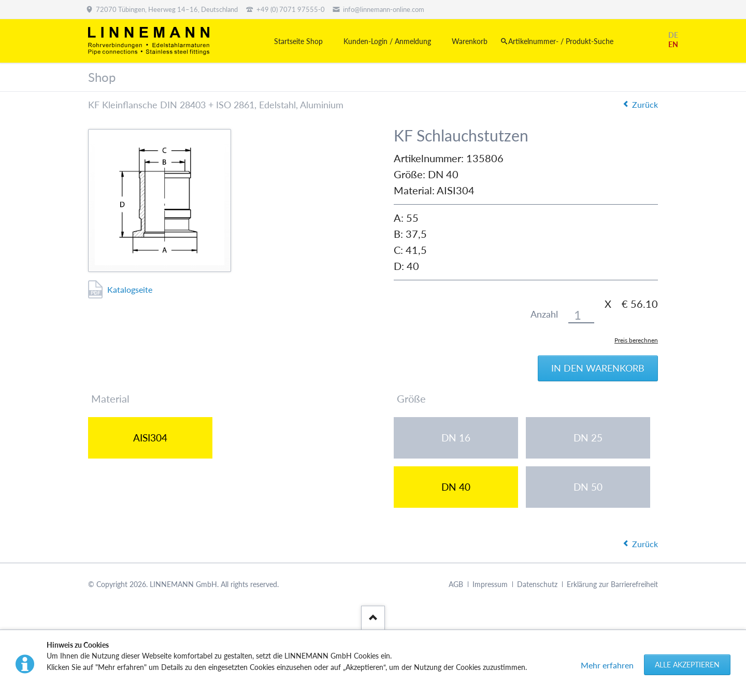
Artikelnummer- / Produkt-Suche (561, 41)
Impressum (490, 584)
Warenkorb (470, 41)
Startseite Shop (298, 41)
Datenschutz (537, 584)
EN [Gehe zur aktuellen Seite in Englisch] (673, 44)
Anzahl (544, 314)
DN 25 (588, 438)
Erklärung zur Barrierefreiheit (612, 584)
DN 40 (456, 487)
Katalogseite (130, 289)
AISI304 (150, 438)
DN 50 (588, 487)
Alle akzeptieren (687, 665)
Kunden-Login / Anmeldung (387, 41)
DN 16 (456, 438)
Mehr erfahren (607, 665)
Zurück (645, 104)
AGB (456, 584)
